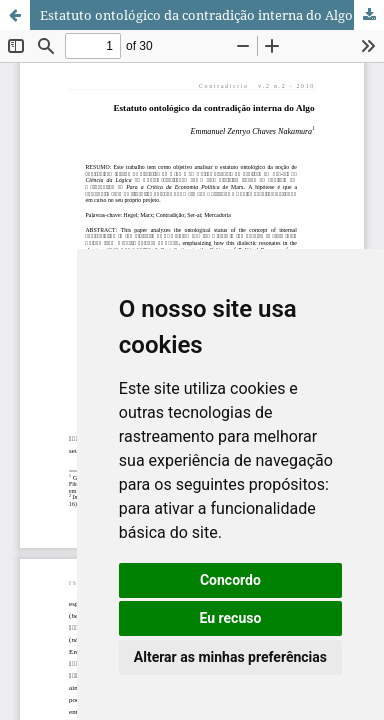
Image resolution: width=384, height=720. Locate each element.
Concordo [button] (230, 580)
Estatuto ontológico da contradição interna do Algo (196, 15)
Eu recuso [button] (230, 618)
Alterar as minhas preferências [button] (230, 657)
